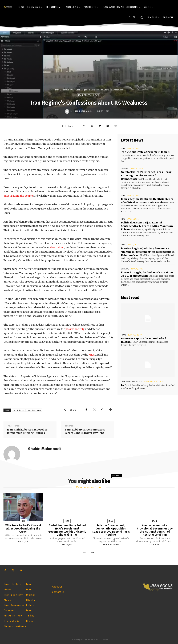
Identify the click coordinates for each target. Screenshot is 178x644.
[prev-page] (84, 553)
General (125, 168)
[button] (142, 18)
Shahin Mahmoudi (83, 111)
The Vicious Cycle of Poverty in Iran (144, 152)
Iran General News (64, 90)
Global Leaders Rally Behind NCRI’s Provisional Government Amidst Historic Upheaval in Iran (67, 530)
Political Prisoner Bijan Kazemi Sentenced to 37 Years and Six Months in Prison (147, 226)
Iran (123, 148)
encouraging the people (18, 196)
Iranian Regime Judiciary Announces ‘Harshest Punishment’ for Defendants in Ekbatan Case (147, 251)
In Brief (126, 385)
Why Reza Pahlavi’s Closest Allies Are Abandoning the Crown (23, 528)
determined (57, 247)
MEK (92, 355)
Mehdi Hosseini (111, 545)
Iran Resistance (34, 410)
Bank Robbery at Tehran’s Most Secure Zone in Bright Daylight (85, 431)
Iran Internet (19, 410)
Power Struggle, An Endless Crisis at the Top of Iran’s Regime (147, 274)
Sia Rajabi (23, 542)
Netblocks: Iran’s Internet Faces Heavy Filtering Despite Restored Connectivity (146, 175)
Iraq (123, 334)
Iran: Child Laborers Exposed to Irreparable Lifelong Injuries (27, 431)
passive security (75, 329)
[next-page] (92, 553)
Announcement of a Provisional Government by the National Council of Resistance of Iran (155, 530)
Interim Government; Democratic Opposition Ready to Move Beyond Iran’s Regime (111, 530)
